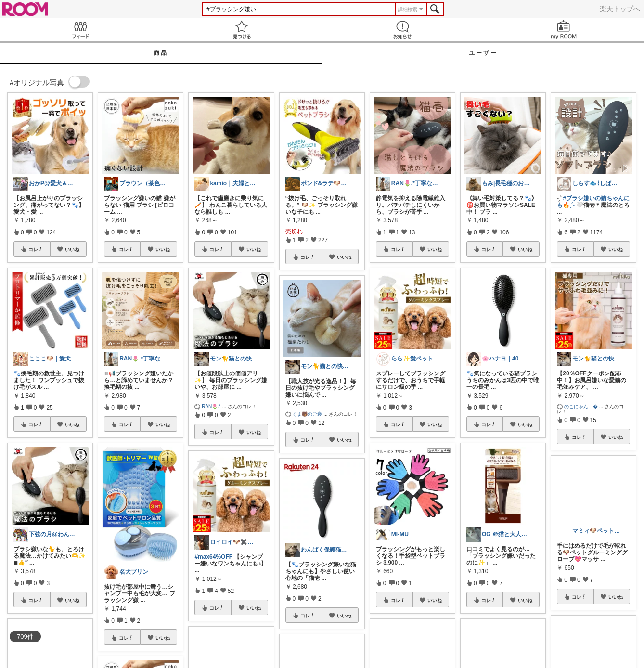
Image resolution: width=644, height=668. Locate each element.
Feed (81, 30)
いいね (72, 249)
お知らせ (403, 30)
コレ (36, 249)
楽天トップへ (620, 9)
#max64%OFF (213, 557)
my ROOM (564, 30)
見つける (242, 30)
